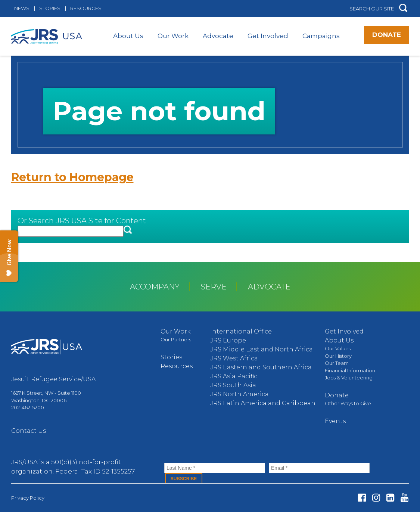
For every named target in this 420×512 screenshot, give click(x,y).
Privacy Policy (28, 498)
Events (335, 421)
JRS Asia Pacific (234, 376)
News (22, 8)
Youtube (405, 498)
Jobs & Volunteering (349, 378)
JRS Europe (228, 340)
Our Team (337, 363)
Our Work (173, 36)
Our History (338, 356)
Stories (50, 8)
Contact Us (29, 431)
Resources (86, 8)
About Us (128, 36)
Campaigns (321, 36)
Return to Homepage (72, 177)
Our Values (338, 348)
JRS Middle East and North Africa (262, 349)
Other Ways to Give (348, 403)
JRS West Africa (234, 358)
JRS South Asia (233, 385)
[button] (403, 8)
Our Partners (176, 339)
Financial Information (350, 370)
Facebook (362, 498)
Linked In (390, 498)
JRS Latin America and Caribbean (263, 403)
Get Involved (268, 36)
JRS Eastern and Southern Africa (261, 367)
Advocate (218, 36)
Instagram (376, 498)
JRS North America (239, 394)
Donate (387, 35)
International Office (241, 331)
